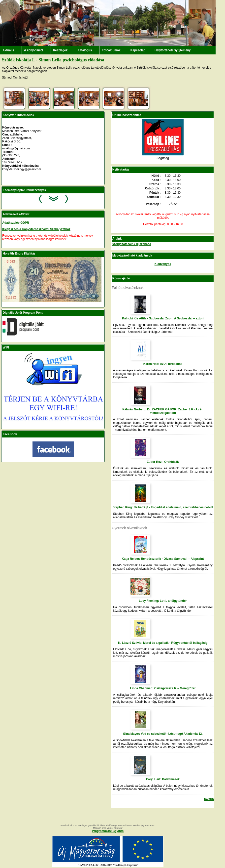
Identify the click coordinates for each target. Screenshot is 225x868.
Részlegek (60, 50)
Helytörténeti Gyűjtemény (173, 50)
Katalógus (85, 50)
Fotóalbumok (111, 50)
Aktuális (8, 50)
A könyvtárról (34, 50)
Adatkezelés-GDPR (16, 223)
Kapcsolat (138, 50)
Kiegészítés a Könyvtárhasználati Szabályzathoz (36, 229)
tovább (209, 799)
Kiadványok (163, 264)
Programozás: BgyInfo (108, 831)
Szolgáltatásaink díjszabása (131, 244)
